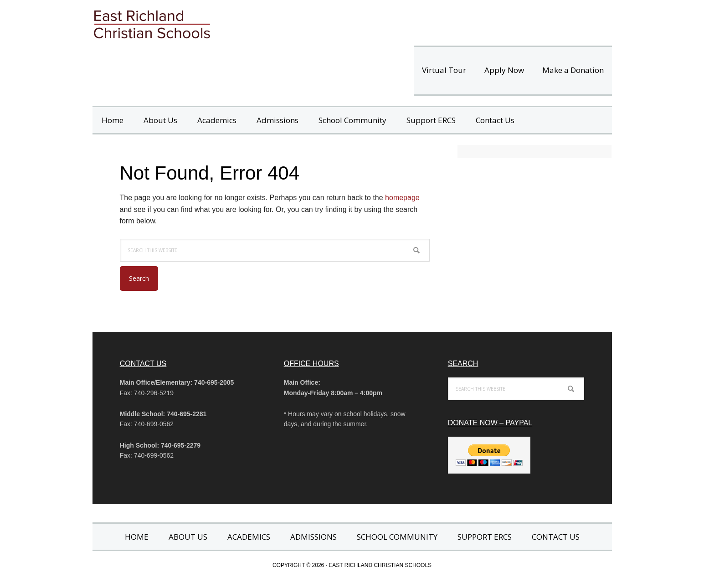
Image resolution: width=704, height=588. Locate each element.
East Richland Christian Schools (220, 23)
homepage (402, 198)
